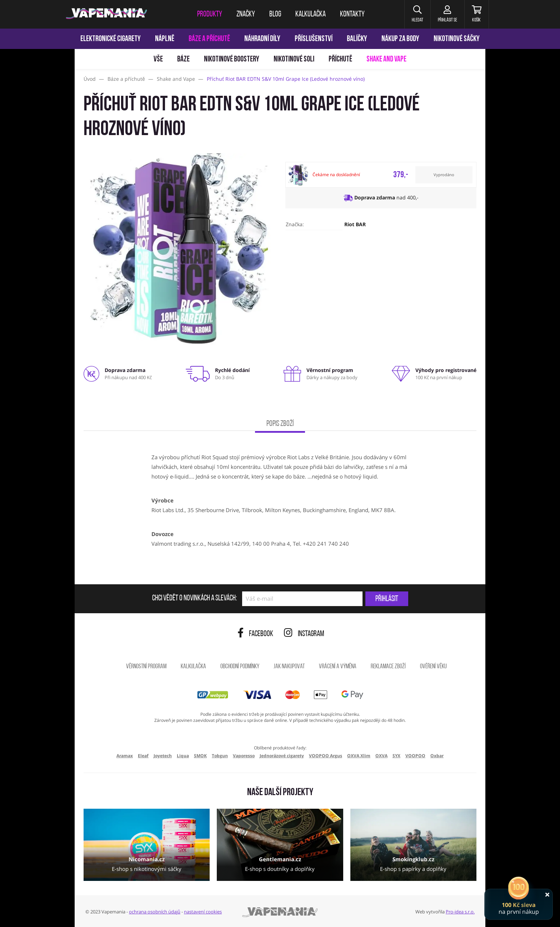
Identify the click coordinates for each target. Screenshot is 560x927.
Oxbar (437, 756)
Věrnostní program (146, 667)
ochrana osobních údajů (155, 912)
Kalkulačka (193, 667)
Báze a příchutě (209, 39)
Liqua (183, 756)
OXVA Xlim (359, 756)
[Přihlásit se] (447, 14)
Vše (158, 60)
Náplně (165, 39)
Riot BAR (355, 224)
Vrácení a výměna (338, 667)
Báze (183, 60)
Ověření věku (433, 667)
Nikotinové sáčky (457, 39)
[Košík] (477, 14)
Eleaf (143, 756)
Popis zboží (280, 424)
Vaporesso (244, 756)
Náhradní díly (262, 39)
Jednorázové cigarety (282, 756)
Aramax (125, 756)
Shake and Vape (386, 60)
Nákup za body (400, 39)
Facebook (255, 634)
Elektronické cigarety (111, 39)
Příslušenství (314, 39)
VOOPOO (415, 756)
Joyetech (163, 756)
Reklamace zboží (388, 667)
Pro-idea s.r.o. (460, 912)
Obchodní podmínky (240, 667)
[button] (417, 14)
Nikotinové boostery (232, 60)
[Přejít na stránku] (37, 338)
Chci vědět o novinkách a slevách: (194, 599)
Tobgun (220, 756)
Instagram (304, 634)
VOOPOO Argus (326, 756)
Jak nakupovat (289, 667)
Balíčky (357, 39)
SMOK (200, 756)
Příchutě (340, 60)
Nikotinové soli (294, 60)
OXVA (381, 756)
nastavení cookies (203, 912)
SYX (396, 756)
